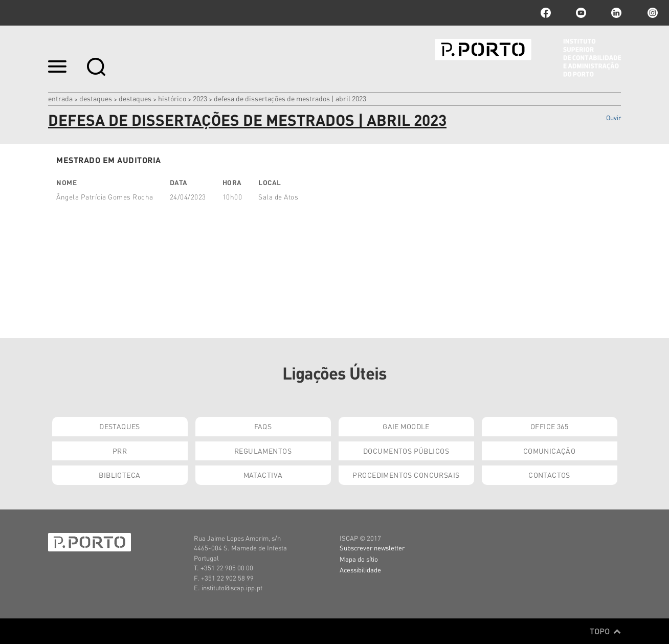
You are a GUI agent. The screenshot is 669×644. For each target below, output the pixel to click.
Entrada (60, 98)
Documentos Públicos (406, 451)
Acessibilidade (360, 570)
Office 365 (549, 426)
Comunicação (550, 451)
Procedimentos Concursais (406, 475)
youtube (581, 13)
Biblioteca (119, 475)
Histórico (172, 98)
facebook (546, 13)
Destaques (96, 98)
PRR (120, 451)
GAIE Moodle (406, 426)
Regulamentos (263, 451)
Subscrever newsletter (372, 548)
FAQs (263, 426)
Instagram (652, 13)
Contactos (549, 475)
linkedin (616, 13)
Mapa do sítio (359, 559)
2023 (200, 98)
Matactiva (263, 475)
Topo (605, 631)
